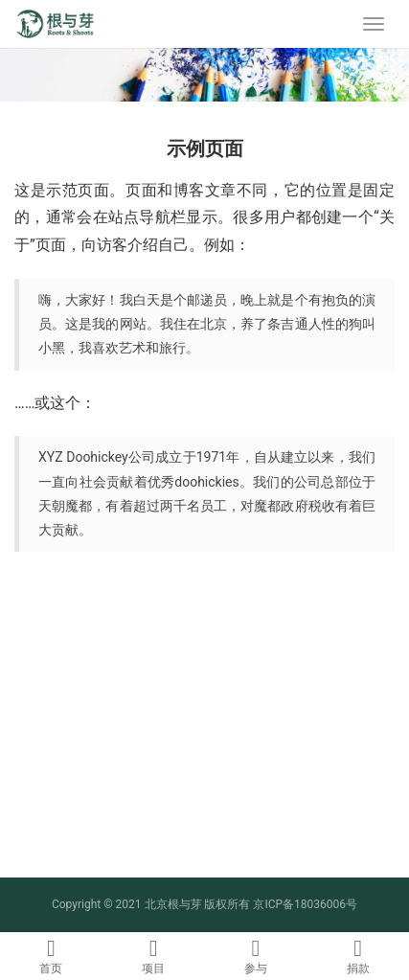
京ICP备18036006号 (305, 904)
